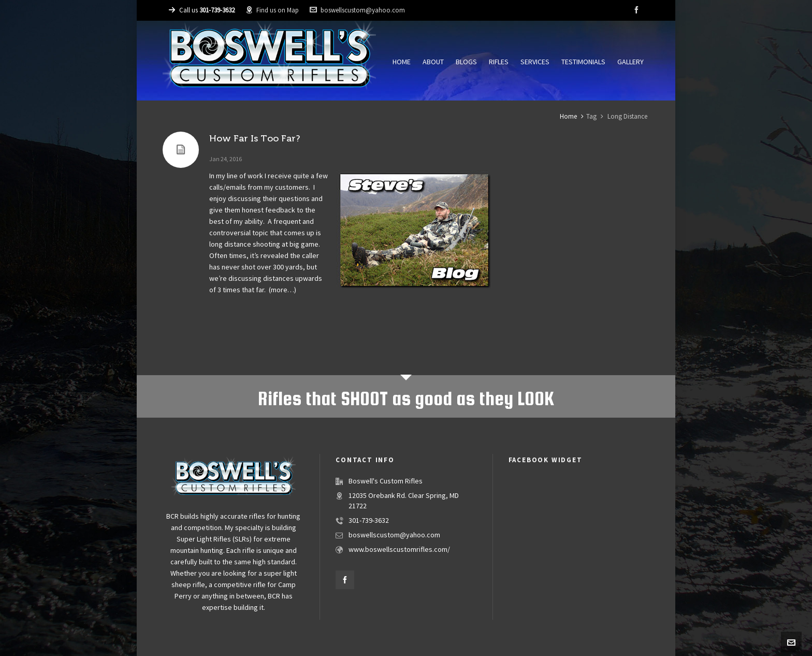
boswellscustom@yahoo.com (357, 10)
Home (568, 117)
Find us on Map (272, 10)
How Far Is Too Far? (255, 138)
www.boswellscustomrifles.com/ (399, 550)
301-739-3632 (369, 521)
